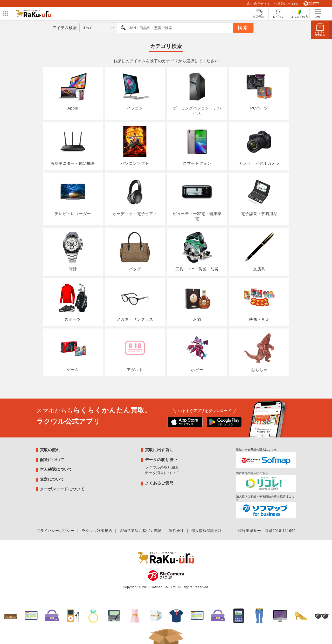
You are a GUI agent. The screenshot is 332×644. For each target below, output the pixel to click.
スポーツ (73, 302)
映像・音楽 (259, 302)
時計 (73, 251)
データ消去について (162, 473)
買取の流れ (50, 450)
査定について (52, 479)
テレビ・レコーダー (73, 196)
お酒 (197, 302)
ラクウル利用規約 (97, 531)
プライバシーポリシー (55, 531)
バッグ (135, 251)
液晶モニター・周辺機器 (73, 146)
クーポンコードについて (62, 489)
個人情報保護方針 (207, 531)
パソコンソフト (135, 146)
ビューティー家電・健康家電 (197, 199)
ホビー (197, 352)
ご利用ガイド (259, 4)
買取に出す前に (287, 4)
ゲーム (73, 352)
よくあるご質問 (159, 483)
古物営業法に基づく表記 (140, 531)
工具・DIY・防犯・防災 (197, 251)
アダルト (135, 352)
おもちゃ (259, 352)
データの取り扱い (161, 460)
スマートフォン (197, 146)
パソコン (135, 91)
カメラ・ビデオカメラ (259, 146)
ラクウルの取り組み (162, 467)
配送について (52, 460)
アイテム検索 (65, 28)
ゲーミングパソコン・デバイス (197, 93)
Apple (73, 91)
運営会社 (177, 531)
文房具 (259, 251)
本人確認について (56, 469)
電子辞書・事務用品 (259, 196)
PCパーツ (259, 91)
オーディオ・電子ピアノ (135, 196)
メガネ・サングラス (135, 302)
